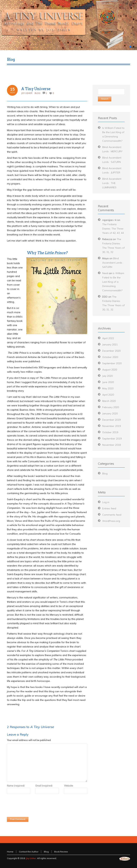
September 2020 (112, 363)
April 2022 (108, 338)
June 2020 (108, 382)
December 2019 (111, 420)
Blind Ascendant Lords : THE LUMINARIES (112, 183)
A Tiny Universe (36, 89)
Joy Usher (27, 93)
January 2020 (110, 413)
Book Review (61, 852)
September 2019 (112, 439)
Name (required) (16, 786)
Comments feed (112, 515)
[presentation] (34, 806)
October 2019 (110, 432)
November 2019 (111, 426)
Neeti (105, 273)
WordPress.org (111, 521)
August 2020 (110, 370)
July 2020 (107, 376)
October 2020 (110, 357)
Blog (37, 93)
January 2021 (110, 345)
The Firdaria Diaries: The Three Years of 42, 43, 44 (113, 229)
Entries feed (109, 508)
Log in (106, 502)
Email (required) (44, 786)
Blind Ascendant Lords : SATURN (113, 263)
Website (69, 786)
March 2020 (109, 401)
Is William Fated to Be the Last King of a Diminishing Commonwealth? (113, 282)
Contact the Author (29, 852)
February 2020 (111, 407)
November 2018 (111, 445)
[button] (130, 47)
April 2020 (108, 395)
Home (10, 852)
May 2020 (108, 388)
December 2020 (111, 351)
